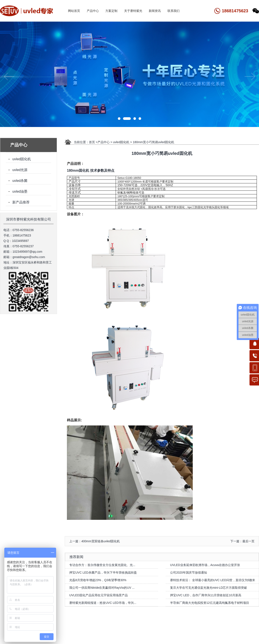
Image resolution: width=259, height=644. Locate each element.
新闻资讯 (155, 11)
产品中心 (93, 11)
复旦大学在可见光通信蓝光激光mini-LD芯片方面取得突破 (208, 588)
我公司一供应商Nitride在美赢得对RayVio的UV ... (102, 588)
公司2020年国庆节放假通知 (189, 573)
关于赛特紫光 (133, 11)
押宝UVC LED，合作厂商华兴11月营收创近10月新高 (206, 595)
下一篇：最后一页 (242, 541)
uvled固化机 (22, 159)
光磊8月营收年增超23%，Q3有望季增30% (98, 580)
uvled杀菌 (20, 181)
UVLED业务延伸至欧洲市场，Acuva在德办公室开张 (205, 565)
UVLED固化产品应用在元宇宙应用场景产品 (99, 595)
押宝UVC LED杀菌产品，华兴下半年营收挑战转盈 (103, 573)
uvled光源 (20, 170)
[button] (122, 119)
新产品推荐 (21, 202)
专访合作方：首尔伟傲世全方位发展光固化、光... (102, 565)
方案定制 (111, 11)
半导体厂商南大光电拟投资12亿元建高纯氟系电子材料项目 (210, 603)
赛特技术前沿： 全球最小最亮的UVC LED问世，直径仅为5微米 (213, 580)
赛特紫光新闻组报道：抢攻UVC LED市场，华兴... (103, 603)
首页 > (93, 142)
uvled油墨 (20, 191)
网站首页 (74, 11)
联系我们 (174, 11)
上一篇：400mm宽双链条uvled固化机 (95, 541)
